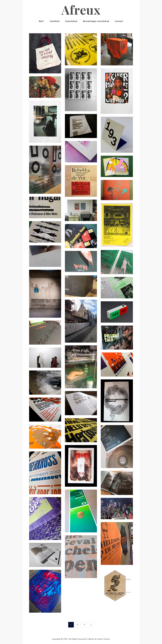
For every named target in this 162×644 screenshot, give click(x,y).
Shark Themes (104, 639)
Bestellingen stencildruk (96, 21)
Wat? (41, 21)
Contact (119, 21)
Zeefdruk (55, 21)
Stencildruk (71, 21)
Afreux (81, 10)
